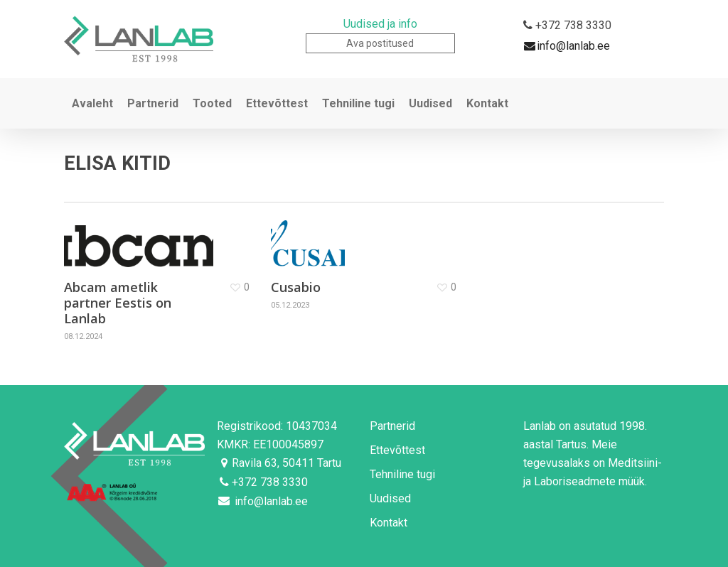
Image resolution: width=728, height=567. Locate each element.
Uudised (390, 498)
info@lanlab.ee (567, 47)
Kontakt (389, 523)
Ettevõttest (397, 450)
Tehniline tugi (402, 474)
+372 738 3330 (567, 26)
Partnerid (392, 426)
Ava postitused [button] (380, 43)
